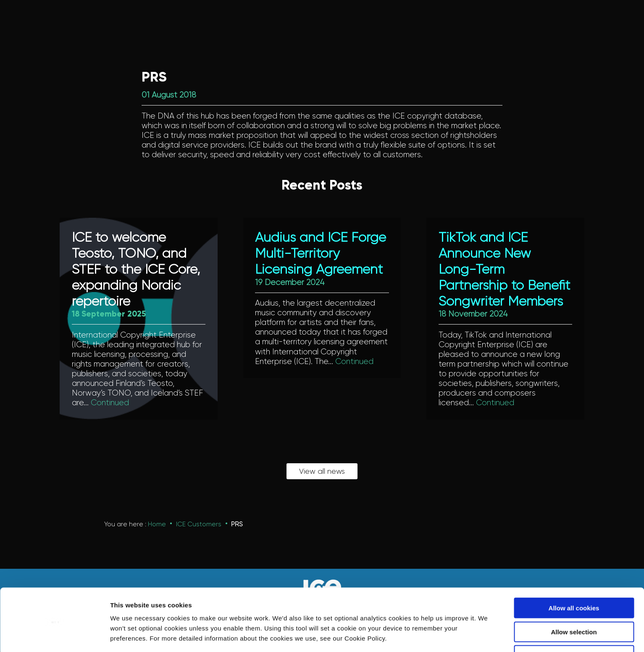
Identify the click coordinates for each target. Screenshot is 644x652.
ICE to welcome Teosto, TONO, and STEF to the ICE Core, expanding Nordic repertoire (136, 269)
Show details (441, 635)
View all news (322, 472)
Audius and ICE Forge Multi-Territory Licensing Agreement (321, 254)
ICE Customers (199, 525)
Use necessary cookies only (574, 625)
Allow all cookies (574, 578)
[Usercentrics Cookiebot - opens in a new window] (54, 636)
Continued (110, 403)
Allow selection (574, 602)
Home (157, 525)
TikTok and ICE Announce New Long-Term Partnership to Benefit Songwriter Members (504, 269)
